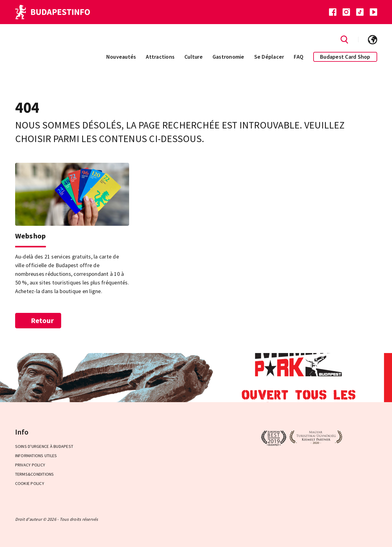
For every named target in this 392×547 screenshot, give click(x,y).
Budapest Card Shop (345, 57)
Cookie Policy (30, 483)
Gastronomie (228, 57)
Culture (194, 57)
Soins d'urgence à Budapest (44, 446)
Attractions (160, 57)
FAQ (299, 57)
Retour (38, 320)
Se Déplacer (269, 57)
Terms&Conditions (35, 474)
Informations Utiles (36, 456)
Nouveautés (121, 57)
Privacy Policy (30, 465)
